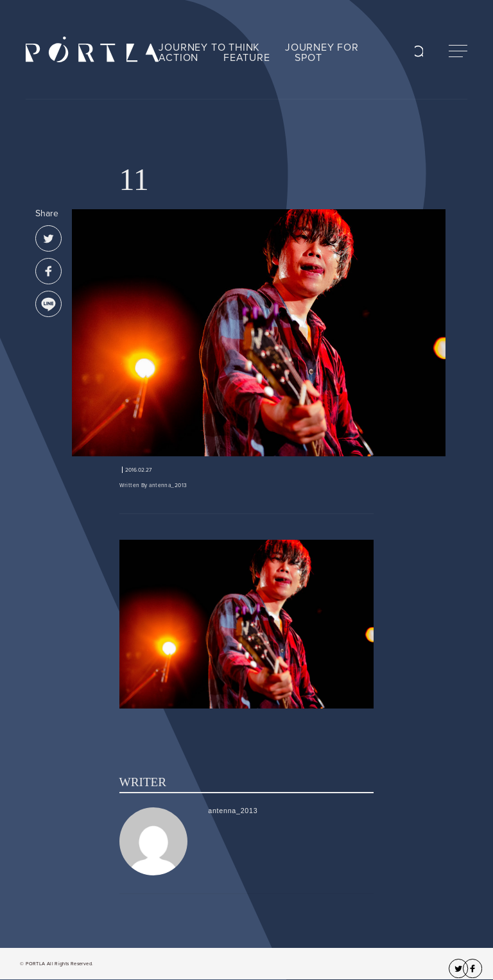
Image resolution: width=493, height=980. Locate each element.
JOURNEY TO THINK (209, 47)
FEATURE (247, 58)
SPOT (308, 58)
